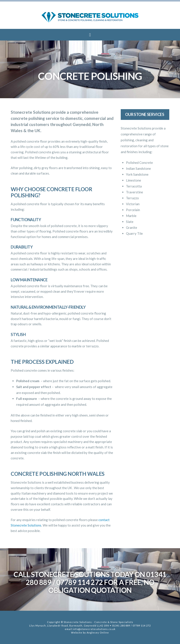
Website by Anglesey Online (90, 633)
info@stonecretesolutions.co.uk (94, 629)
